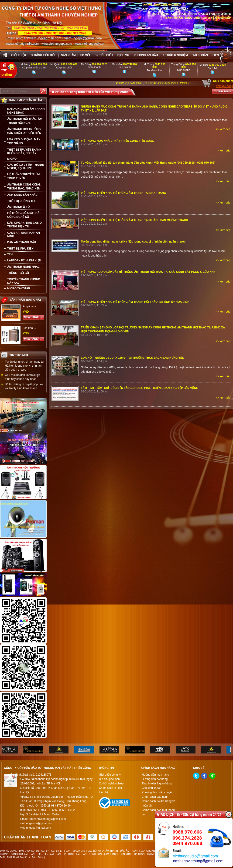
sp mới (85, 55)
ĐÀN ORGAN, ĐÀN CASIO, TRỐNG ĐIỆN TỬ (25, 225)
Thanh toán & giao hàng (157, 784)
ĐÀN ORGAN (148, 851)
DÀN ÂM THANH (129, 851)
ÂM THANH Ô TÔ (19, 207)
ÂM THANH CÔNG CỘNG (90, 854)
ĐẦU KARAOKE (8, 851)
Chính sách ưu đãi (110, 788)
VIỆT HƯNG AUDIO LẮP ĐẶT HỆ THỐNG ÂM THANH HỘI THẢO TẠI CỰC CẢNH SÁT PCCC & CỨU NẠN (148, 272)
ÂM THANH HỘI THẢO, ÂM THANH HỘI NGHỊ (25, 121)
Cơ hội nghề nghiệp (111, 784)
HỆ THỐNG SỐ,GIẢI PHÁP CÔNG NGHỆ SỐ (24, 215)
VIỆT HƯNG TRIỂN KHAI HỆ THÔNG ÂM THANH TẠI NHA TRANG (123, 193)
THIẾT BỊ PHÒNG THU (22, 201)
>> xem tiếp (223, 129)
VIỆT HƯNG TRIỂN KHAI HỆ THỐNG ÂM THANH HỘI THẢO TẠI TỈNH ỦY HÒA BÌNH (135, 302)
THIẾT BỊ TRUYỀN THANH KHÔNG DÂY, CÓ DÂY (24, 151)
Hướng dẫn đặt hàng (155, 779)
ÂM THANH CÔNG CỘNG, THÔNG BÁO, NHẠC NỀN (24, 187)
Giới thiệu (19, 55)
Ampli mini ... (31, 306)
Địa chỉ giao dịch (109, 779)
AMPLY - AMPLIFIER (52, 851)
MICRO (12, 159)
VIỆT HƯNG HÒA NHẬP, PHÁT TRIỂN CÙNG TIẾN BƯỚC (117, 141)
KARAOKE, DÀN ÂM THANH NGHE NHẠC (26, 111)
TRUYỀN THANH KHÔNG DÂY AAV (24, 281)
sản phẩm (68, 55)
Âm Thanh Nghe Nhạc (23, 267)
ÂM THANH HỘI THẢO (62, 854)
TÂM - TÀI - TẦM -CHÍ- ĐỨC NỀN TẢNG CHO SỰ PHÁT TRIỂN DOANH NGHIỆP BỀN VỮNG (140, 388)
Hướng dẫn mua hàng (155, 775)
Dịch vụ (123, 55)
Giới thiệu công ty (110, 775)
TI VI (10, 254)
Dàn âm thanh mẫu (22, 242)
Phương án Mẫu (146, 55)
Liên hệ (218, 55)
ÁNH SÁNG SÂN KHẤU (22, 195)
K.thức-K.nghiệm (175, 55)
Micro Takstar (19, 288)
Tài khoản (200, 55)
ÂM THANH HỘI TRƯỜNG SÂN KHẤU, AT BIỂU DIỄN (24, 131)
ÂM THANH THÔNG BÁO (119, 854)
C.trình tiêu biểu (44, 55)
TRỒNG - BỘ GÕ (18, 273)
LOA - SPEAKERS (75, 851)
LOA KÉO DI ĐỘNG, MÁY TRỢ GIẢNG (24, 141)
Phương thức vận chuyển (158, 792)
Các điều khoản (151, 788)
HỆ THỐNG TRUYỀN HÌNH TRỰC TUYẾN (24, 176)
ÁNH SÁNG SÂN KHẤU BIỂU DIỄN (25, 857)
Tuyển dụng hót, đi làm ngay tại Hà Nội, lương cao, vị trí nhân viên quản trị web (24, 366)
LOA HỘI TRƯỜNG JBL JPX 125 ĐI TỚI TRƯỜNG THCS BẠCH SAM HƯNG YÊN (133, 358)
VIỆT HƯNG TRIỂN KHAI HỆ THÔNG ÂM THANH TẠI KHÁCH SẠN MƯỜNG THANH (134, 220)
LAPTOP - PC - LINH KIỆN (24, 260)
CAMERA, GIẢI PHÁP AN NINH (24, 235)
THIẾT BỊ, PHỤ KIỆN (20, 249)
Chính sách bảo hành (155, 797)
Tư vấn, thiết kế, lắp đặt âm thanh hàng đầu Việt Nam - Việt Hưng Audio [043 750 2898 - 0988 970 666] (148, 163)
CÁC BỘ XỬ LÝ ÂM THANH (103, 851)
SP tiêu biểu (104, 55)
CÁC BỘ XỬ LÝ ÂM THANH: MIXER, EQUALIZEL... (26, 167)
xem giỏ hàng (225, 86)
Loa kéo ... (29, 328)
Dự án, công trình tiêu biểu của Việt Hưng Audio (94, 92)
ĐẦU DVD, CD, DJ (29, 851)
